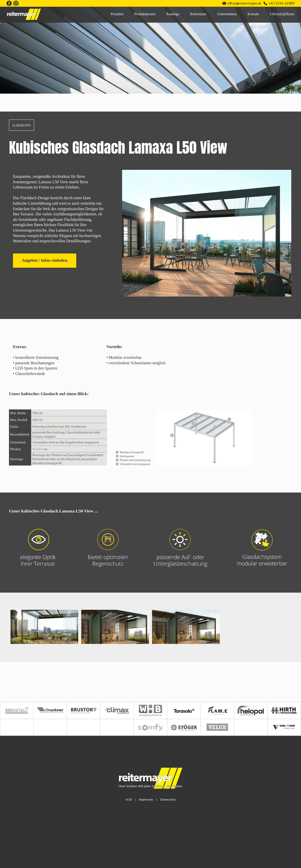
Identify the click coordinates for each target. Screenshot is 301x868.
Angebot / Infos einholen (44, 260)
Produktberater (145, 14)
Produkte (117, 14)
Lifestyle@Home (282, 14)
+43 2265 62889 (281, 3)
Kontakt (253, 14)
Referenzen (198, 14)
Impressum (146, 800)
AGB (128, 800)
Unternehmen (227, 14)
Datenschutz (168, 800)
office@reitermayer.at (244, 3)
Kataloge (173, 14)
